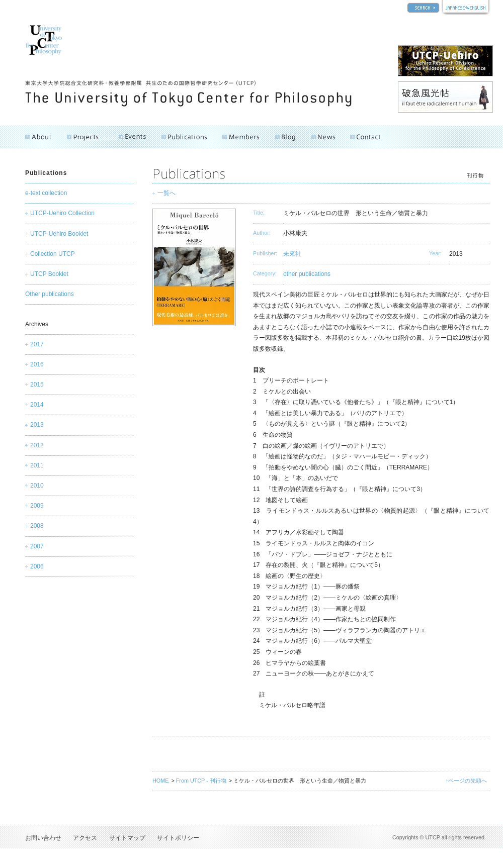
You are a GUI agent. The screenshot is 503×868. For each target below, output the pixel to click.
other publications (307, 274)
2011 (37, 465)
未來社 (292, 254)
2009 (37, 506)
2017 (37, 344)
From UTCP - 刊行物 (201, 781)
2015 (37, 384)
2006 (37, 566)
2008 (37, 526)
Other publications (50, 294)
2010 (37, 486)
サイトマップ (127, 838)
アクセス (85, 838)
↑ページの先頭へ (466, 781)
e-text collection (46, 193)
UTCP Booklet (49, 274)
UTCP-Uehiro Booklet (59, 234)
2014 (37, 405)
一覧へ (166, 193)
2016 (37, 364)
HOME (160, 781)
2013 (37, 425)
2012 (37, 445)
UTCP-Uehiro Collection (62, 213)
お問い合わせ (43, 838)
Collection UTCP (53, 254)
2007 (37, 546)
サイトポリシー (178, 838)
